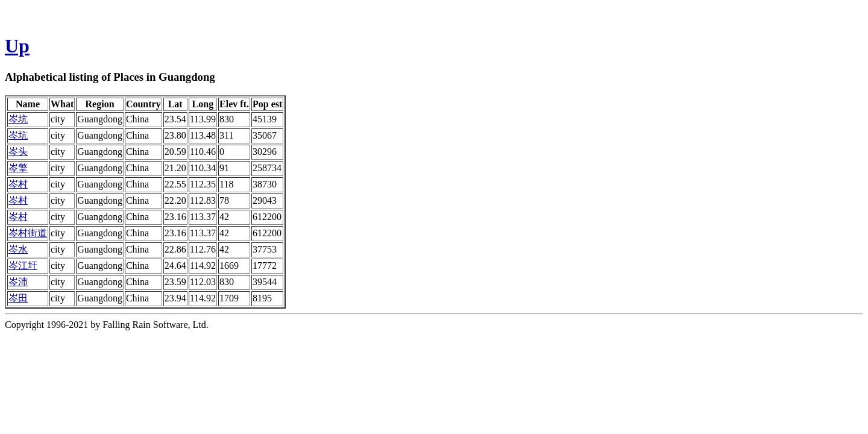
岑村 (18, 184)
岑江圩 (23, 266)
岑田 (18, 298)
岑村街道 (28, 233)
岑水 (18, 249)
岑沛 (18, 282)
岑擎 (18, 168)
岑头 (18, 152)
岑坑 (18, 119)
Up (17, 46)
